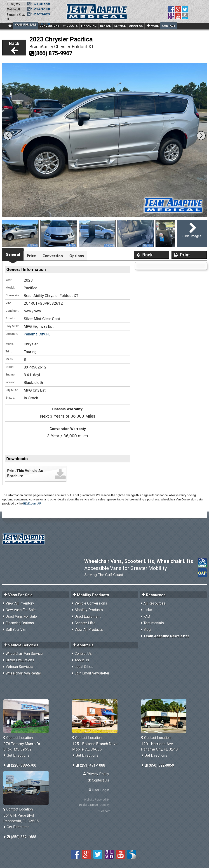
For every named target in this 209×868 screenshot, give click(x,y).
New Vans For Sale (21, 610)
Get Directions (18, 755)
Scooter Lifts (85, 623)
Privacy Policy (96, 774)
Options (77, 256)
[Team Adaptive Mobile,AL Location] (97, 716)
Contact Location (18, 738)
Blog (147, 630)
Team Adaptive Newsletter (166, 636)
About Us (136, 26)
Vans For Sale (26, 25)
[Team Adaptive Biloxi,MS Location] (28, 716)
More (153, 26)
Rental (105, 26)
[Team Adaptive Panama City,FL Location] (166, 716)
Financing (89, 26)
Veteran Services (19, 667)
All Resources (155, 603)
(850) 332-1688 (21, 837)
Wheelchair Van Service (24, 654)
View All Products (89, 630)
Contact (169, 26)
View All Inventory (20, 603)
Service (120, 26)
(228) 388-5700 (21, 765)
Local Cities (84, 667)
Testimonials (154, 623)
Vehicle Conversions (91, 603)
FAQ (147, 616)
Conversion (53, 256)
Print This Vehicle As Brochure (25, 473)
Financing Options (20, 623)
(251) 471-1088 (90, 765)
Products (70, 26)
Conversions (49, 26)
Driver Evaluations (20, 660)
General (13, 254)
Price (31, 256)
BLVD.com (104, 811)
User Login (99, 790)
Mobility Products (89, 610)
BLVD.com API (32, 503)
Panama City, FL (37, 334)
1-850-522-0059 (38, 14)
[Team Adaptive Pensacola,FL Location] (28, 788)
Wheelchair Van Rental (23, 673)
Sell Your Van (16, 630)
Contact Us (83, 654)
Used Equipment (88, 616)
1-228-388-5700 (38, 4)
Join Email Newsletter (92, 673)
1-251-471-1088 (38, 9)
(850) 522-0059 (159, 765)
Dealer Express (88, 805)
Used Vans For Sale (21, 616)
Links (148, 610)
